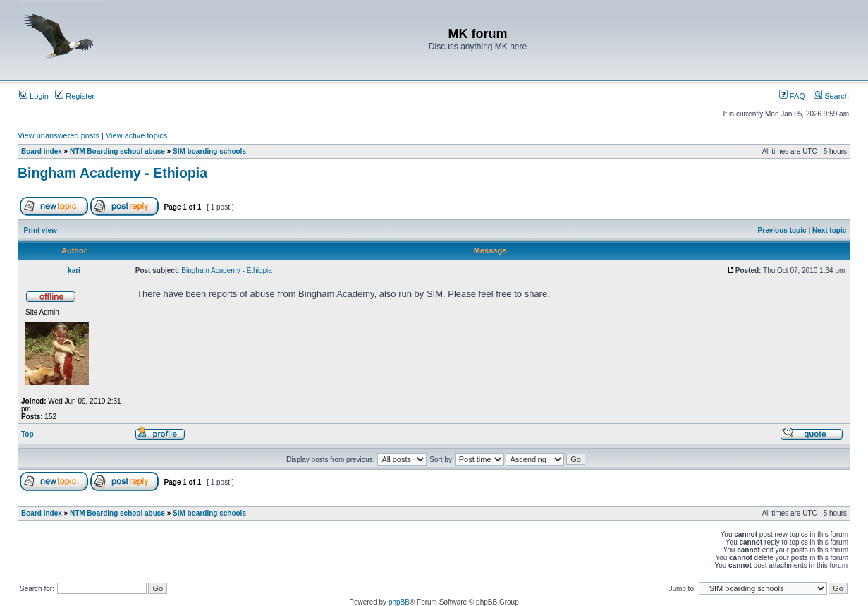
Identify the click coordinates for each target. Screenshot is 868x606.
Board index (42, 151)
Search (831, 96)
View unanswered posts (59, 135)
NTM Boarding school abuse (117, 151)
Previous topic (782, 230)
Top (27, 434)
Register (75, 96)
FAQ (792, 96)
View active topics (136, 135)
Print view (41, 230)
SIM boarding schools (209, 151)
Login (34, 96)
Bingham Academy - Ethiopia (112, 173)
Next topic (829, 230)
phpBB (399, 602)
